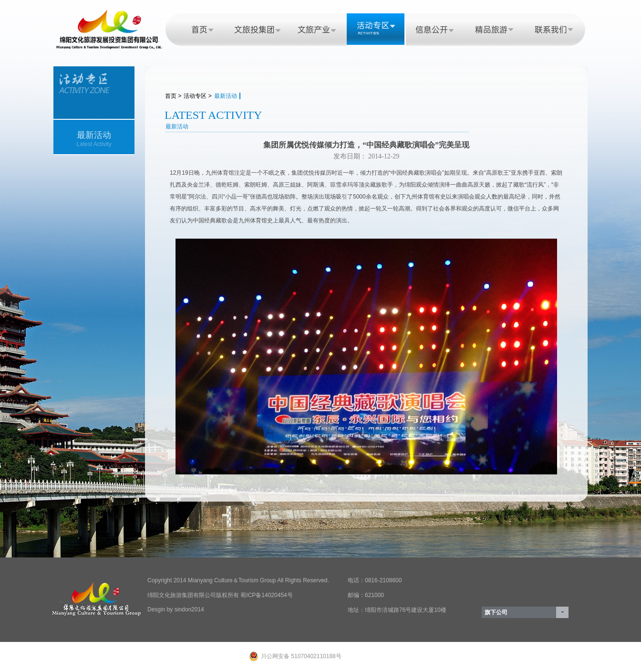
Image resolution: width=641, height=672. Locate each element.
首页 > (173, 96)
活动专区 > (197, 96)
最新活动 (226, 96)
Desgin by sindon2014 (176, 609)
